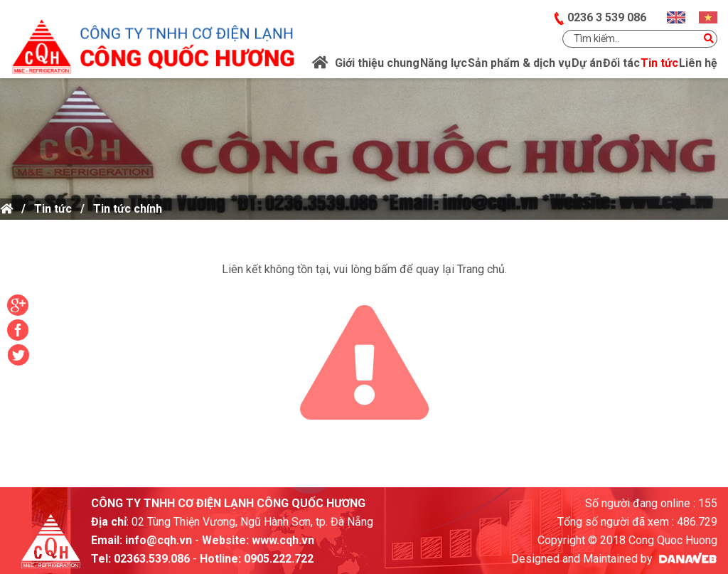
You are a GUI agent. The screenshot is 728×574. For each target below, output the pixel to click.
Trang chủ (481, 269)
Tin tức (53, 209)
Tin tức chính (128, 209)
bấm (386, 269)
